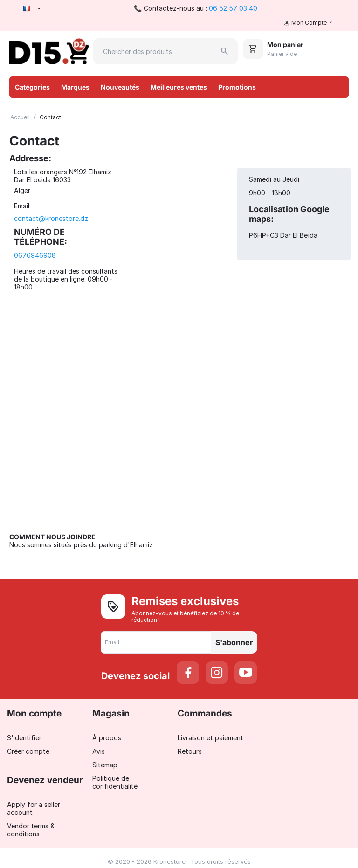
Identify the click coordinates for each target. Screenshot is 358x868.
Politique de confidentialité (115, 782)
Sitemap (105, 765)
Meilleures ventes (179, 87)
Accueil (20, 117)
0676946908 (35, 255)
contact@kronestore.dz (51, 218)
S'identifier (24, 738)
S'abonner (234, 642)
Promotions (237, 87)
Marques (75, 87)
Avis (99, 751)
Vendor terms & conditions (31, 830)
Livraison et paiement (210, 738)
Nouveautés (120, 87)
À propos (107, 738)
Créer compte (28, 751)
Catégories (32, 87)
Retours (190, 751)
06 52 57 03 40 (233, 8)
